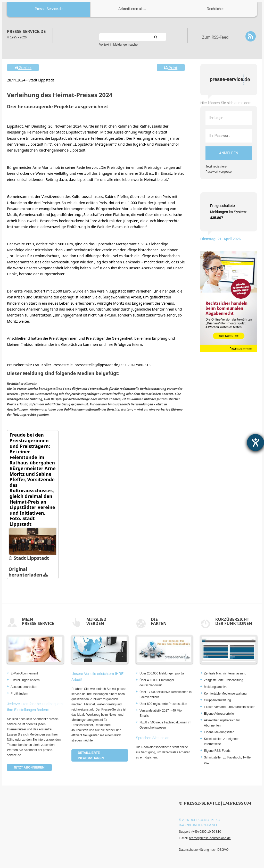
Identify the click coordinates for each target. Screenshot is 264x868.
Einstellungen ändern (25, 680)
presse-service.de (26, 31)
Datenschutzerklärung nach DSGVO (204, 850)
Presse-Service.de (49, 9)
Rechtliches (216, 9)
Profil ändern (19, 694)
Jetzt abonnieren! (29, 767)
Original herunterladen (28, 572)
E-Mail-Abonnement (24, 673)
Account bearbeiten (24, 687)
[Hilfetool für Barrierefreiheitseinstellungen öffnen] (255, 443)
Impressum (237, 803)
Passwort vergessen (219, 172)
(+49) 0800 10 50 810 (206, 832)
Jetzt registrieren (217, 166)
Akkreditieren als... (132, 9)
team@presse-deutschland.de (210, 838)
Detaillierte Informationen (91, 755)
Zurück (23, 68)
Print (171, 68)
